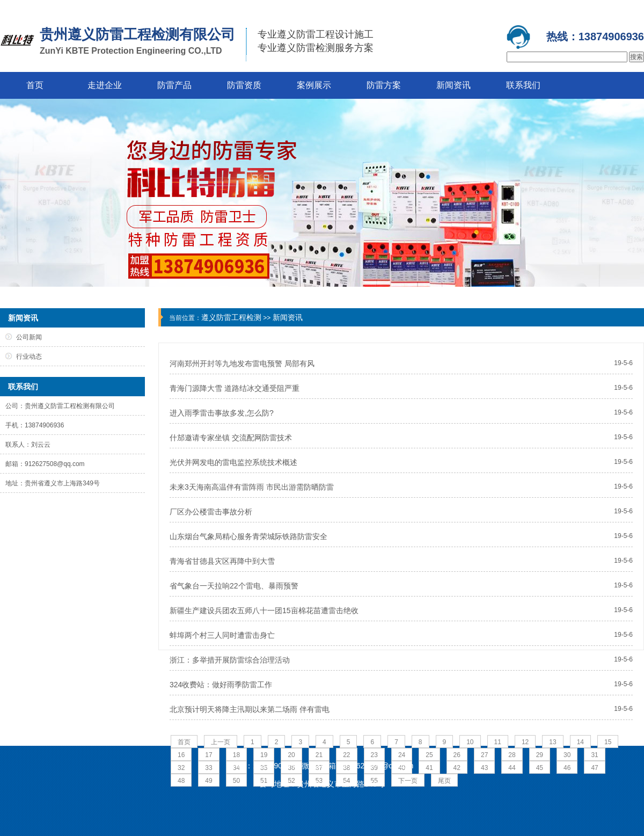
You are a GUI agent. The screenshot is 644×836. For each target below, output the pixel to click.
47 (594, 768)
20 (291, 755)
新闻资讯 (453, 85)
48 (181, 781)
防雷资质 (244, 85)
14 (580, 742)
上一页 (221, 742)
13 (552, 742)
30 (567, 755)
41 (429, 768)
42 (457, 768)
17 (208, 755)
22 (346, 755)
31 (594, 755)
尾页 (444, 781)
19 (264, 755)
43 (484, 768)
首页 (35, 85)
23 (374, 755)
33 (208, 768)
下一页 (408, 781)
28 (512, 755)
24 (402, 755)
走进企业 (105, 85)
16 (181, 755)
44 (512, 768)
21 (319, 755)
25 (429, 755)
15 (608, 742)
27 (484, 755)
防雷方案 (384, 85)
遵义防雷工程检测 (231, 317)
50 (236, 781)
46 (567, 768)
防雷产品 (174, 85)
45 (540, 768)
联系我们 (523, 85)
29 (540, 755)
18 (236, 755)
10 (470, 742)
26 (457, 755)
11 (498, 742)
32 (181, 768)
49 (208, 781)
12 (525, 742)
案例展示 (314, 85)
